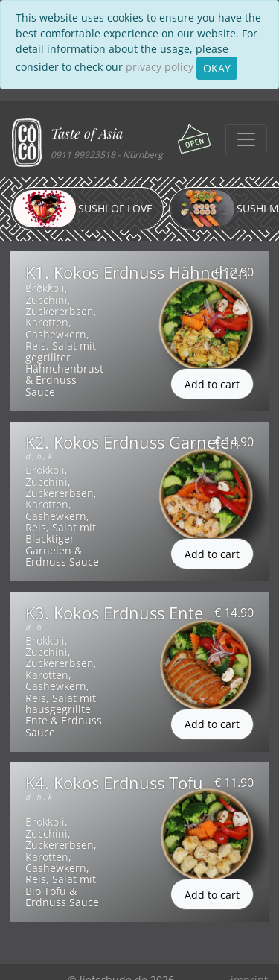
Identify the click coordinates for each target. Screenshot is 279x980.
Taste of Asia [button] (87, 133)
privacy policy (160, 67)
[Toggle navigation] (246, 139)
